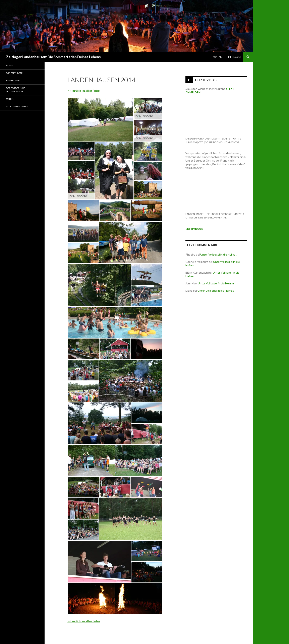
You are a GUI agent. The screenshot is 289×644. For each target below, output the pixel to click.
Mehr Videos (195, 229)
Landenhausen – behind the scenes (208, 214)
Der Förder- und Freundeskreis (16, 90)
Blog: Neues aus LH (17, 106)
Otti (201, 142)
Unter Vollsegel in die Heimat (218, 254)
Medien (10, 99)
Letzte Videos (206, 80)
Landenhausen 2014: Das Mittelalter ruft (212, 139)
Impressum (234, 57)
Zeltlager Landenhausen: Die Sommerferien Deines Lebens (53, 57)
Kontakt (218, 57)
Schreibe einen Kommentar (222, 142)
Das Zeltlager (14, 73)
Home (9, 65)
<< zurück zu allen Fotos (84, 90)
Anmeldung (13, 80)
